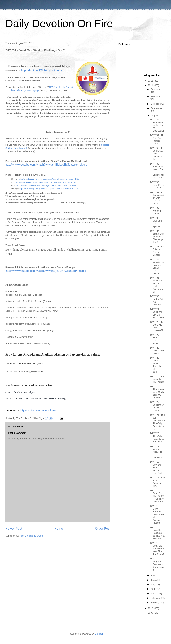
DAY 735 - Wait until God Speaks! (156, 222)
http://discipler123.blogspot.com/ (41, 70)
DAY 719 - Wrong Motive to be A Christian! (156, 452)
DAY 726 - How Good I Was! (157, 351)
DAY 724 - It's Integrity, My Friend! (157, 379)
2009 (151, 613)
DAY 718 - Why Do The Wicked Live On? (156, 467)
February (156, 598)
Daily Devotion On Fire (59, 23)
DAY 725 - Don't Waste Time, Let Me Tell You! (156, 365)
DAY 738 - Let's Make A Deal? (157, 185)
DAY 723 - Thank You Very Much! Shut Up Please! (157, 392)
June (154, 580)
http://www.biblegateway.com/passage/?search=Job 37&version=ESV (46, 182)
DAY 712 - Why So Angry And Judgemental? (157, 564)
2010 (151, 608)
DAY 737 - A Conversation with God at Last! (157, 198)
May (153, 584)
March (154, 594)
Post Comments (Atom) (32, 536)
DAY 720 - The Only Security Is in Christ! (157, 437)
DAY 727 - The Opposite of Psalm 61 (157, 339)
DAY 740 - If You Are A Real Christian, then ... (156, 154)
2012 (151, 81)
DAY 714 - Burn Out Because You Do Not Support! (157, 533)
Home (59, 529)
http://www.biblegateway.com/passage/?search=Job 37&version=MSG (50, 189)
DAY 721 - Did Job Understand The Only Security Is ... (157, 422)
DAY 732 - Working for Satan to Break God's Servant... (157, 266)
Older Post (103, 529)
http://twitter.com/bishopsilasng (38, 410)
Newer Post (14, 529)
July (153, 575)
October (155, 104)
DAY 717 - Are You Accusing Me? (157, 482)
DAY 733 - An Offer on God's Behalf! (157, 251)
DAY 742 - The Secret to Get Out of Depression (157, 125)
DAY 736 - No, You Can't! (155, 211)
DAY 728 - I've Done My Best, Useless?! (157, 326)
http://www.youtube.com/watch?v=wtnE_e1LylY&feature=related (46, 271)
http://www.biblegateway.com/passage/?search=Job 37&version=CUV (49, 179)
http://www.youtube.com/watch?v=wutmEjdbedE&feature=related (46, 165)
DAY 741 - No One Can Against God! (157, 139)
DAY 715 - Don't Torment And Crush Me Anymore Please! (157, 515)
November (156, 96)
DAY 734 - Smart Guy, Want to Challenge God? (157, 236)
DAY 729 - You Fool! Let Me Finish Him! (157, 313)
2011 (151, 85)
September (156, 108)
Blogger (99, 634)
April (153, 589)
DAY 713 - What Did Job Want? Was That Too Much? (157, 549)
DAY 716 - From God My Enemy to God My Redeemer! (157, 496)
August (155, 116)
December (156, 89)
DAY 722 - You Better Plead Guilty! (157, 406)
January (155, 603)
